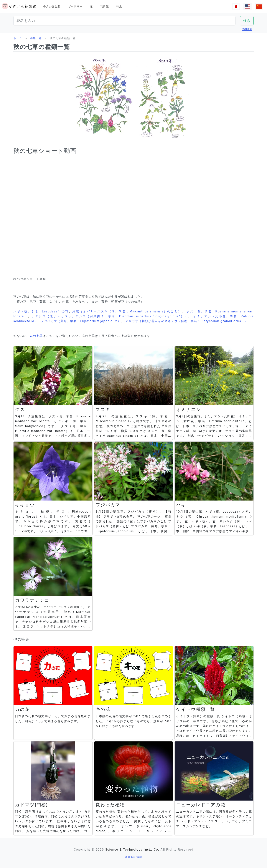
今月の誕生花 (52, 6)
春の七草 (36, 336)
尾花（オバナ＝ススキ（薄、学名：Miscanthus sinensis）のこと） (127, 311)
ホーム (18, 38)
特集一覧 (36, 38)
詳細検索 (247, 29)
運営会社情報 (133, 857)
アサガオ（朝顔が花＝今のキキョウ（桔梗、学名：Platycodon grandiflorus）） (187, 321)
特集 (119, 6)
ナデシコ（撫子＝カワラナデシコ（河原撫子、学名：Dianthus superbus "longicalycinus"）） (110, 316)
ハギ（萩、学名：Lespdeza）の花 (41, 311)
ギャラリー (75, 6)
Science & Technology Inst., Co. (132, 849)
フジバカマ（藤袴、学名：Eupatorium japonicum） (81, 321)
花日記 (104, 6)
